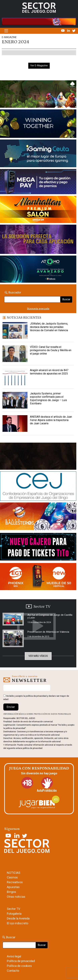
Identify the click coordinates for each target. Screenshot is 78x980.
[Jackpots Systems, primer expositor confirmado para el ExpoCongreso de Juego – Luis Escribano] (15, 400)
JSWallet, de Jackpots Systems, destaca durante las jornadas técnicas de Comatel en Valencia (49, 327)
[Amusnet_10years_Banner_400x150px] (38, 124)
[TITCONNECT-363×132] (38, 547)
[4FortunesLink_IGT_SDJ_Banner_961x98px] (39, 21)
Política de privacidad (21, 961)
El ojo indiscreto (17, 923)
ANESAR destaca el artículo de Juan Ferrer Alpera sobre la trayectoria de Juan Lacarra (51, 420)
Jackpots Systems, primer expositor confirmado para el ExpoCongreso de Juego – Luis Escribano (48, 398)
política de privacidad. (33, 748)
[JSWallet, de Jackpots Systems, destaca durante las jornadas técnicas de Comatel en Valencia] (15, 330)
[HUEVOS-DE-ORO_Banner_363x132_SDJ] (38, 95)
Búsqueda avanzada (38, 309)
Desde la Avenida (18, 918)
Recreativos (15, 882)
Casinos (12, 877)
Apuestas (13, 887)
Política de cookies (19, 966)
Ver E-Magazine (39, 66)
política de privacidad (36, 696)
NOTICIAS (14, 873)
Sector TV (13, 909)
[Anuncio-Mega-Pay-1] (38, 182)
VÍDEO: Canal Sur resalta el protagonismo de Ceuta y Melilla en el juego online (51, 350)
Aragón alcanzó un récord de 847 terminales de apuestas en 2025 (49, 372)
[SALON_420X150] (38, 210)
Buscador (15, 292)
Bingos (11, 892)
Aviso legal (14, 956)
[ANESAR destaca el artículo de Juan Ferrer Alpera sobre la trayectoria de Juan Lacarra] (15, 423)
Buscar (66, 299)
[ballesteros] (38, 517)
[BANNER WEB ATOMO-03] (38, 270)
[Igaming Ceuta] (38, 154)
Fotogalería (14, 914)
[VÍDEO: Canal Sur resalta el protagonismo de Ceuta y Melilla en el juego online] (15, 354)
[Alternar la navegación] (6, 31)
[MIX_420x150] (38, 577)
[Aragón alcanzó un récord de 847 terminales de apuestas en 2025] (15, 377)
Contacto (13, 971)
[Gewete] (38, 240)
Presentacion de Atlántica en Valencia (48, 632)
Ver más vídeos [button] (38, 656)
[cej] (38, 487)
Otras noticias (16, 897)
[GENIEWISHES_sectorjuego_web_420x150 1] (38, 457)
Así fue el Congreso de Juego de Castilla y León (50, 616)
